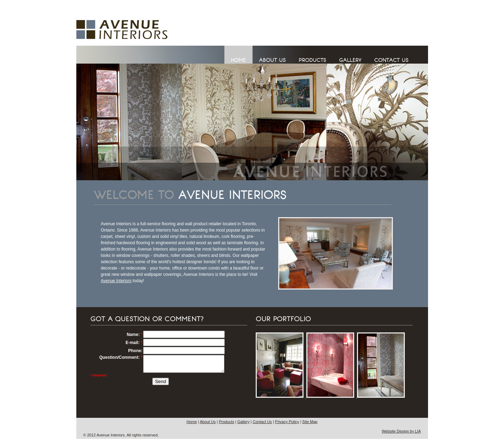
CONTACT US (391, 60)
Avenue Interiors (116, 281)
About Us (208, 422)
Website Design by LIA (401, 431)
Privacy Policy (287, 422)
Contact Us (262, 422)
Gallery (244, 422)
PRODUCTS (312, 60)
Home (192, 422)
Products (226, 422)
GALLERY (350, 60)
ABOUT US (272, 60)
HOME (238, 60)
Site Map (310, 422)
